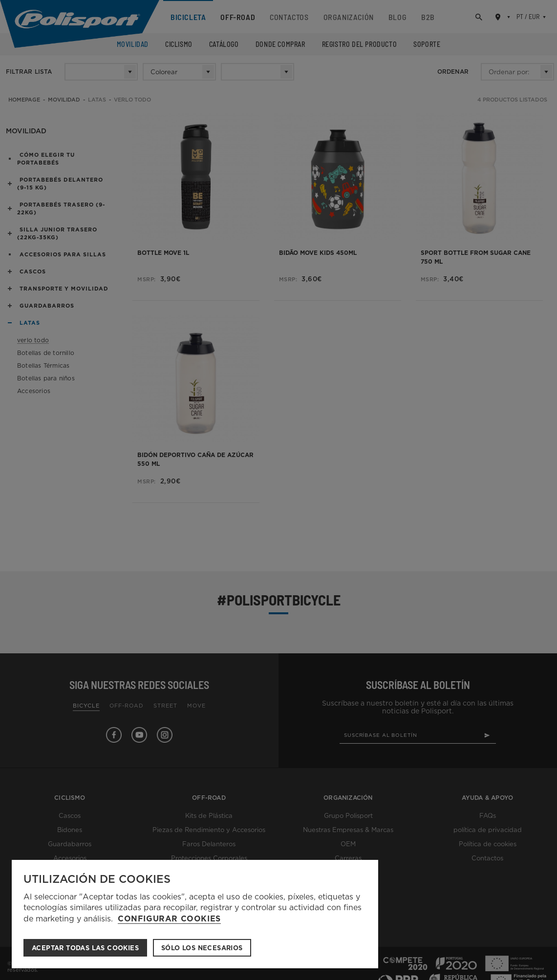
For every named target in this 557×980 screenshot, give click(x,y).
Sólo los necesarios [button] (202, 948)
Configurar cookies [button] (169, 919)
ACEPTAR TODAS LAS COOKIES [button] (85, 948)
